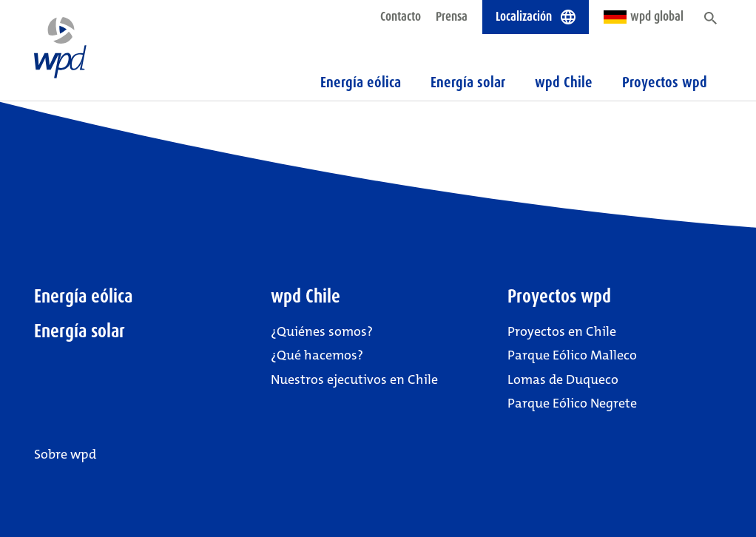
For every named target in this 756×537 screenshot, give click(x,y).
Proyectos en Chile (562, 331)
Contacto (401, 16)
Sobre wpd (65, 454)
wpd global (644, 16)
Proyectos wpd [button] (665, 82)
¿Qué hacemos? (317, 355)
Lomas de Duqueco (563, 379)
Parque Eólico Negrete (572, 403)
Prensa (452, 16)
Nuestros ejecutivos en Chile (354, 379)
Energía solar (468, 82)
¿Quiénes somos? (322, 331)
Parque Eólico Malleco (572, 355)
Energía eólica (361, 82)
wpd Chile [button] (564, 82)
